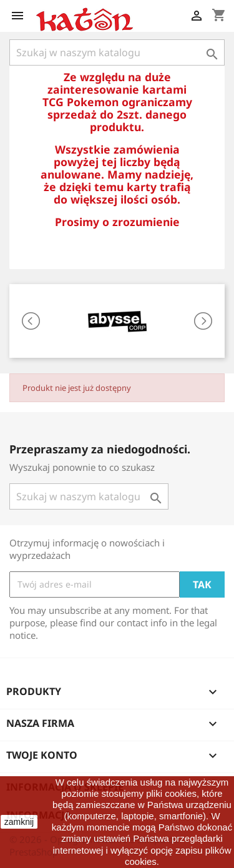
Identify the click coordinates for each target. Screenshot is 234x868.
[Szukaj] (117, 52)
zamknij (19, 822)
